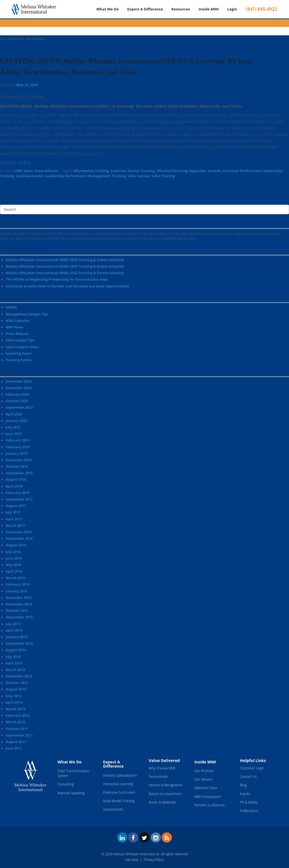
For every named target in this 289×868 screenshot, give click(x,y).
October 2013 (17, 683)
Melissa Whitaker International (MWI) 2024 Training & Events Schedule (65, 273)
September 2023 (19, 407)
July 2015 (13, 624)
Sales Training (163, 176)
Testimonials (158, 777)
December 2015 (19, 598)
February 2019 (18, 447)
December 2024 (19, 388)
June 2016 (14, 558)
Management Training (107, 176)
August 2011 (16, 742)
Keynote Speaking (71, 793)
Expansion (198, 171)
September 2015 (19, 617)
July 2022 (13, 427)
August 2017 (16, 506)
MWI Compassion (208, 797)
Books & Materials (162, 802)
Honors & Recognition (165, 785)
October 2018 (17, 467)
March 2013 (15, 709)
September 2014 (19, 643)
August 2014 (16, 650)
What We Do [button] (107, 9)
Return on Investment (165, 794)
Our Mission (204, 779)
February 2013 (18, 716)
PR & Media (249, 802)
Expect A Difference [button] (145, 9)
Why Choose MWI (162, 768)
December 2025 (19, 381)
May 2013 (14, 696)
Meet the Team (206, 788)
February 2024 (18, 394)
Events (245, 794)
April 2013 (14, 703)
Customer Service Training (133, 171)
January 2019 (17, 454)
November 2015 (19, 604)
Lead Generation (29, 176)
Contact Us (248, 777)
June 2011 (14, 748)
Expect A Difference (113, 764)
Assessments (113, 809)
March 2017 (15, 526)
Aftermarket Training (91, 171)
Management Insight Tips (27, 314)
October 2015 (17, 611)
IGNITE (11, 307)
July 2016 (13, 552)
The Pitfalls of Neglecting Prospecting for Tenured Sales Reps (57, 279)
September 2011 (19, 735)
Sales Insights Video (22, 347)
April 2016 (14, 571)
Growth (214, 171)
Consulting (66, 784)
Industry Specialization (120, 775)
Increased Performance (242, 171)
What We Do (70, 762)
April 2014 (14, 663)
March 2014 (15, 670)
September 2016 (19, 539)
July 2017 (13, 512)
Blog (243, 785)
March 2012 (15, 722)
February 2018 (18, 493)
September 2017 (19, 499)
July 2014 (13, 657)
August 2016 (16, 545)
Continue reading (15, 162)
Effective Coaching (172, 171)
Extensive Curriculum (119, 792)
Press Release (46, 171)
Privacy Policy (154, 860)
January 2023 (17, 421)
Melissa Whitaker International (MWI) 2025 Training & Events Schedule (65, 266)
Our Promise (204, 771)
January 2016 (17, 591)
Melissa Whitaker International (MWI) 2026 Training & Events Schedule (65, 260)
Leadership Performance (66, 176)
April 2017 (14, 519)
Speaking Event (18, 353)
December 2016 (19, 532)
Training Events (19, 360)
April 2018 (14, 486)
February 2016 (18, 584)
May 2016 (14, 565)
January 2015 (17, 637)
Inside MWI (209, 9)
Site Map (132, 860)
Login (232, 9)
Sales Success (139, 176)
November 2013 (19, 676)
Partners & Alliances (210, 805)
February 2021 (18, 440)
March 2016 (15, 578)
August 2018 (16, 480)
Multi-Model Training (119, 801)
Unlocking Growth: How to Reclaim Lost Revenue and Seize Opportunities (67, 286)
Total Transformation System (74, 773)
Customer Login (252, 768)
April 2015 (14, 630)
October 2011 (17, 729)
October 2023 (17, 401)
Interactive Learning (118, 784)
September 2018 (19, 473)
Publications (249, 811)
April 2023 (14, 414)
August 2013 (16, 689)
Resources (181, 9)
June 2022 (14, 434)
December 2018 (19, 460)
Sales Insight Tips (20, 340)
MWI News (24, 171)
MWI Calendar (17, 321)
